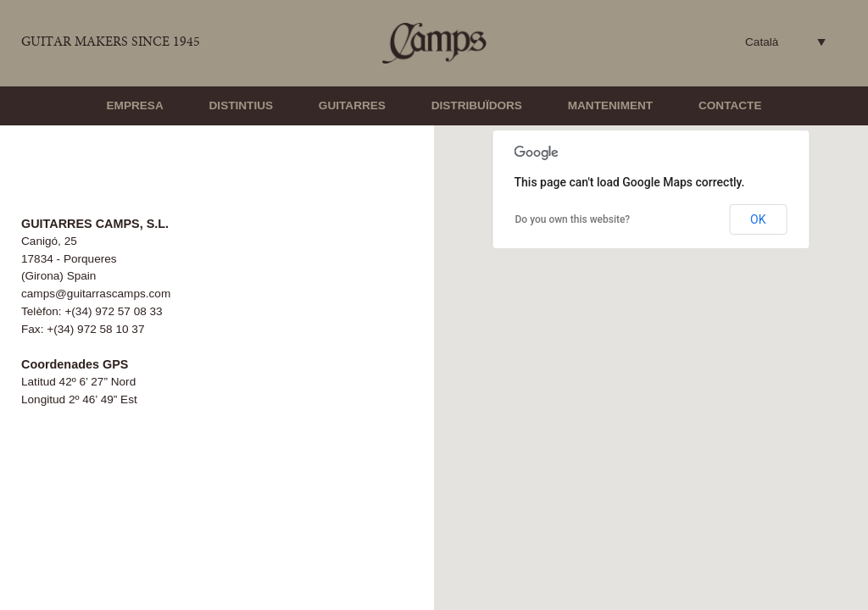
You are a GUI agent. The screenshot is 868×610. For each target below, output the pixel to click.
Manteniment (610, 105)
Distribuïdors (477, 105)
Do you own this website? (573, 219)
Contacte (730, 105)
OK (758, 219)
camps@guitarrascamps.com (96, 294)
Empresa (135, 105)
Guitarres (352, 105)
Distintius (242, 105)
